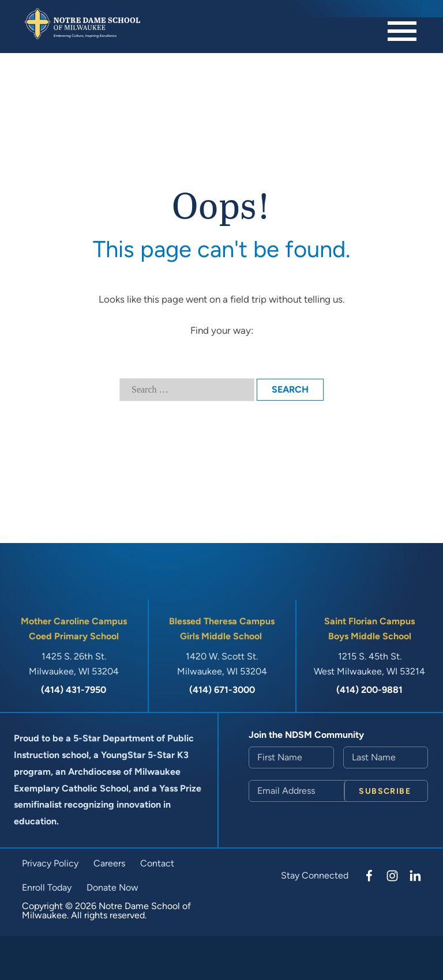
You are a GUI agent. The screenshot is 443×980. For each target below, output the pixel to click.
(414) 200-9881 (369, 690)
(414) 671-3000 (222, 690)
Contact (157, 863)
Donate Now (112, 887)
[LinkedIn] (415, 876)
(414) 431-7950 (74, 690)
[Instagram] (392, 876)
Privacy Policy (50, 863)
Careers (109, 863)
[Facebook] (369, 876)
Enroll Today (47, 887)
